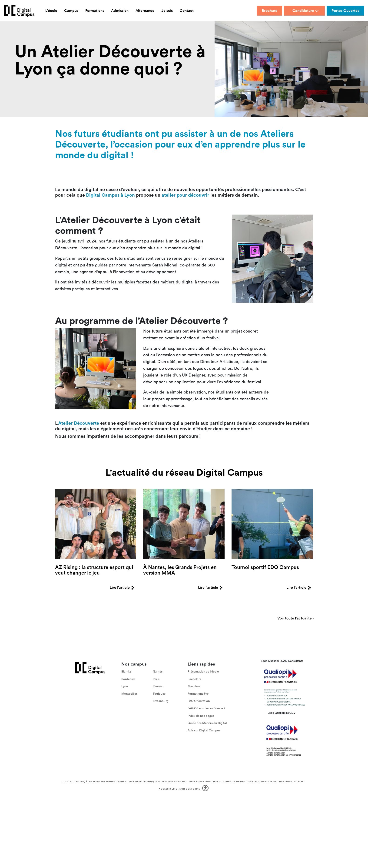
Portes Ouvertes (345, 11)
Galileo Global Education (193, 782)
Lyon (125, 686)
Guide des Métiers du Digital (207, 723)
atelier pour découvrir (185, 195)
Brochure (270, 11)
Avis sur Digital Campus (204, 730)
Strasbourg (161, 701)
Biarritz (126, 671)
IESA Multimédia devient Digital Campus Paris (245, 782)
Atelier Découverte (79, 423)
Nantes (158, 671)
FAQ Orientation (199, 701)
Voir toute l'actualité (295, 619)
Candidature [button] (306, 11)
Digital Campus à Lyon (110, 195)
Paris (156, 679)
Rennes (158, 686)
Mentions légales (291, 782)
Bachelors (194, 679)
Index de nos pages (201, 715)
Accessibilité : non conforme (179, 789)
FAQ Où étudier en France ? (206, 708)
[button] (206, 789)
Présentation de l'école (203, 671)
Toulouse (159, 694)
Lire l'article (123, 587)
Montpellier (129, 694)
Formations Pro (198, 694)
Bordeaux (128, 679)
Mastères (194, 686)
